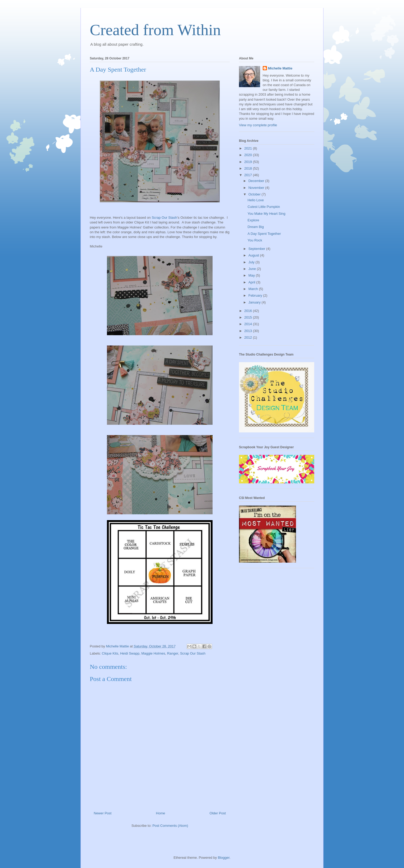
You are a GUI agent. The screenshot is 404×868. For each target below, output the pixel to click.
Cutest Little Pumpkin (264, 207)
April (252, 282)
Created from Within (155, 30)
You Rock (255, 240)
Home (161, 813)
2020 (249, 155)
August (254, 255)
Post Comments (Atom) (170, 826)
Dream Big (255, 227)
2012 (249, 337)
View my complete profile (258, 125)
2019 (249, 162)
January (255, 302)
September (257, 249)
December (257, 181)
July (252, 262)
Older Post (218, 813)
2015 (249, 317)
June (253, 269)
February (256, 295)
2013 (249, 331)
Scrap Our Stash (164, 218)
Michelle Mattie (280, 68)
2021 (249, 148)
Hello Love (255, 200)
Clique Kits (110, 653)
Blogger (224, 858)
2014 (249, 324)
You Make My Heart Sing (266, 214)
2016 (249, 311)
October (255, 194)
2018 (249, 168)
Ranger (173, 653)
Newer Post (103, 813)
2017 (249, 175)
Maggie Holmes (153, 653)
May (252, 275)
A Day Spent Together (264, 234)
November (257, 188)
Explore (253, 220)
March (254, 289)
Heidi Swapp (130, 653)
